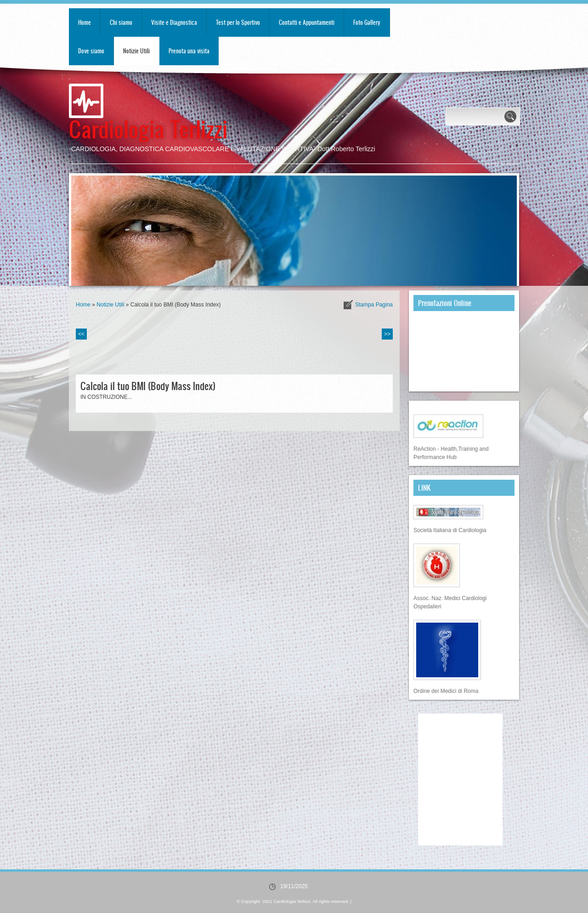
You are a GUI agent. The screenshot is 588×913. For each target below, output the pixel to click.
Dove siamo (91, 51)
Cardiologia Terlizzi (148, 128)
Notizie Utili (136, 51)
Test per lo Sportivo (238, 22)
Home (85, 22)
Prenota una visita (189, 51)
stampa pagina (374, 305)
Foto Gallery (367, 22)
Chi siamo (121, 22)
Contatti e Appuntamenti (307, 22)
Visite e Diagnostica (174, 22)
